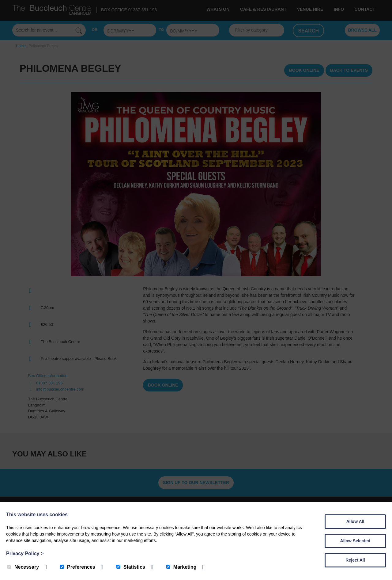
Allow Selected (355, 541)
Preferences (78, 567)
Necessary (23, 567)
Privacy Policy (25, 553)
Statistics (131, 567)
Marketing (181, 567)
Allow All (355, 521)
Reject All (355, 560)
